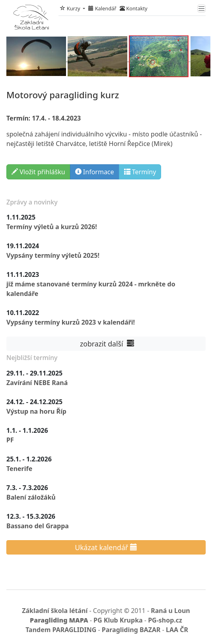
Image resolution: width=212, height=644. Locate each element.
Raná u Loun (170, 611)
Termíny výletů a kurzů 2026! (52, 227)
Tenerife (19, 469)
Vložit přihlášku (38, 172)
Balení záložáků (31, 497)
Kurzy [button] (71, 8)
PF (10, 440)
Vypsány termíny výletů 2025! (53, 255)
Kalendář (102, 8)
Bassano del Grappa (38, 526)
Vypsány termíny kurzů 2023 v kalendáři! (71, 322)
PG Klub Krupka (118, 620)
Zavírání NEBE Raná (37, 383)
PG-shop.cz (165, 620)
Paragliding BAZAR (131, 630)
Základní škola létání (55, 611)
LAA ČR (177, 630)
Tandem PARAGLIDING (61, 630)
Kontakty (134, 8)
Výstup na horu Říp (36, 411)
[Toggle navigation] (201, 9)
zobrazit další (106, 344)
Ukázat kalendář (106, 547)
